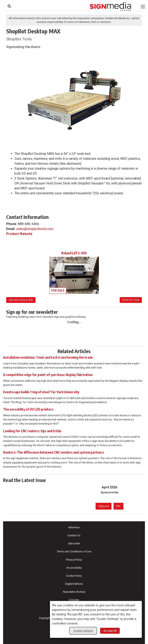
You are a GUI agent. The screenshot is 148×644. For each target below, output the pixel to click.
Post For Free (131, 300)
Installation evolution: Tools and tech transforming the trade (48, 357)
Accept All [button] (110, 631)
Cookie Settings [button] (83, 631)
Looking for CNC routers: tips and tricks (32, 431)
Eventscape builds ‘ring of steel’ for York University (41, 392)
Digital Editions (74, 584)
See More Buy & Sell (21, 300)
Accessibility (74, 568)
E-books (74, 600)
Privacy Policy (74, 560)
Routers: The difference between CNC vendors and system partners (54, 452)
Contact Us (74, 535)
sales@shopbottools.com (35, 229)
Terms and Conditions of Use (74, 551)
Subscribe (74, 543)
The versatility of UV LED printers (28, 409)
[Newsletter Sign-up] (74, 329)
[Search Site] (9, 6)
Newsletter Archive (74, 592)
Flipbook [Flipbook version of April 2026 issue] (104, 506)
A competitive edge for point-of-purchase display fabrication (48, 375)
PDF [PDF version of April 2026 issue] (118, 506)
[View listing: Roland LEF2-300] (74, 272)
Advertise (74, 527)
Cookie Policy (74, 576)
